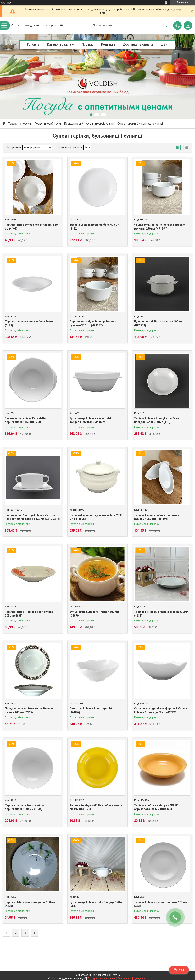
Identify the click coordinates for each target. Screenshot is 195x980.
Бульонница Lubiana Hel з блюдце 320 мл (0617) (97, 904)
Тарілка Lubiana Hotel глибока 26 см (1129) (29, 323)
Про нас (88, 45)
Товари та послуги (20, 124)
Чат (179, 970)
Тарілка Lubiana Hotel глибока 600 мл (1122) (94, 227)
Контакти (108, 45)
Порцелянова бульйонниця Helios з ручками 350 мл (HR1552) (93, 323)
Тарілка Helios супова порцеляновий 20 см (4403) (31, 227)
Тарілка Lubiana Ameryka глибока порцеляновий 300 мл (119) (156, 420)
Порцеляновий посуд (48, 124)
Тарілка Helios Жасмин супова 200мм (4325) (30, 904)
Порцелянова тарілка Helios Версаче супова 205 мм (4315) (30, 710)
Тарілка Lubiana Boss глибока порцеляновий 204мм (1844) (25, 807)
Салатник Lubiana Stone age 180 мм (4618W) (93, 710)
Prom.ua (116, 975)
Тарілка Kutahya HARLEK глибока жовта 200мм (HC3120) (96, 807)
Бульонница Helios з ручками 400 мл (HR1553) (158, 323)
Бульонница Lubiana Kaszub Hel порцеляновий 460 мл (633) (26, 420)
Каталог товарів (59, 45)
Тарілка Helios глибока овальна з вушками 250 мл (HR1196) (157, 517)
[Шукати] (165, 26)
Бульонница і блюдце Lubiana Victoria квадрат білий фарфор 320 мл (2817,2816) (33, 517)
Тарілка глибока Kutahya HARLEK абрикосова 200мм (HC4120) (156, 807)
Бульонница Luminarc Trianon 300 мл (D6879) (94, 614)
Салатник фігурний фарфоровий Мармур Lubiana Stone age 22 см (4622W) (161, 710)
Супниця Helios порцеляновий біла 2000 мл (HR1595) (96, 517)
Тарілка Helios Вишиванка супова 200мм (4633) (161, 614)
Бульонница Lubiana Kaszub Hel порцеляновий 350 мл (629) (90, 420)
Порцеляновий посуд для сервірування (89, 124)
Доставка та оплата (138, 45)
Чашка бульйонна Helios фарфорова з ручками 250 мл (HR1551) (159, 227)
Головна (33, 45)
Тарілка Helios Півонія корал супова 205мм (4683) (29, 614)
